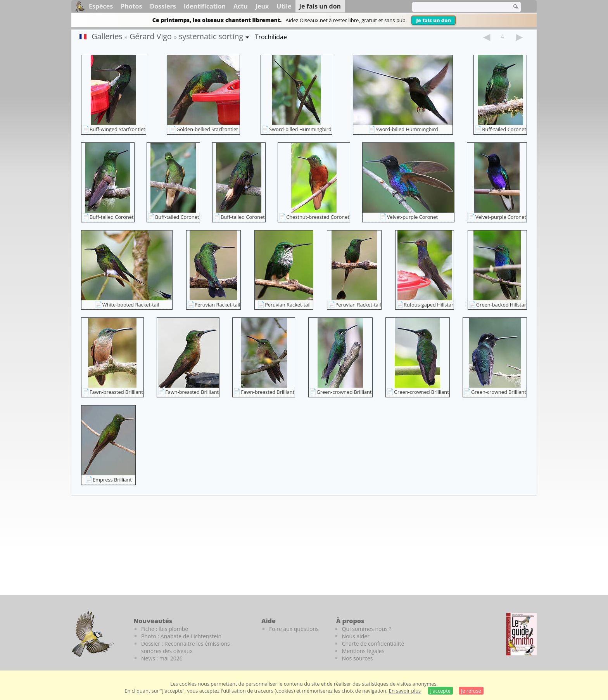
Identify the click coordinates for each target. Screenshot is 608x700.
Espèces (101, 6)
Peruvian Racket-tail (218, 305)
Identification (205, 6)
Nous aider (356, 636)
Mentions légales (363, 651)
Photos (131, 6)
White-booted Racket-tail (131, 305)
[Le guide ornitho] (521, 634)
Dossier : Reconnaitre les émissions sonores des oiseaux (186, 647)
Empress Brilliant (112, 480)
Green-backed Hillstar (501, 305)
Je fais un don (434, 20)
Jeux (262, 6)
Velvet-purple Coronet (412, 217)
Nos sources (358, 658)
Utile (284, 6)
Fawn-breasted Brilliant (116, 392)
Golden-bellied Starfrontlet (207, 129)
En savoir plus (405, 691)
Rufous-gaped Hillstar (428, 305)
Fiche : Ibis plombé (165, 629)
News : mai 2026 (162, 658)
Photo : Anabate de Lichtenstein (181, 636)
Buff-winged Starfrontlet (117, 129)
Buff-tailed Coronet (504, 129)
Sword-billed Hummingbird (300, 129)
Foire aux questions (294, 629)
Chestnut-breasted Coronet (318, 217)
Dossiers (163, 6)
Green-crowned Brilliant (344, 392)
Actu (241, 6)
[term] (457, 7)
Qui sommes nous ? (367, 629)
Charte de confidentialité (373, 644)
